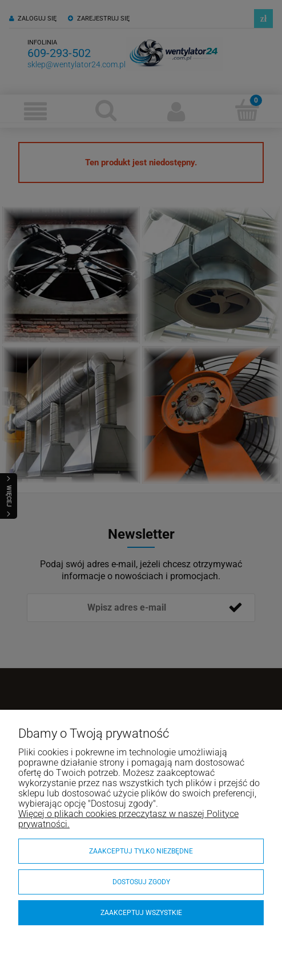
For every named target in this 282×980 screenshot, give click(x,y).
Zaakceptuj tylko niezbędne (141, 851)
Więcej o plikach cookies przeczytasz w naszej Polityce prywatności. (128, 819)
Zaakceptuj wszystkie (141, 913)
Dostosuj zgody (141, 882)
